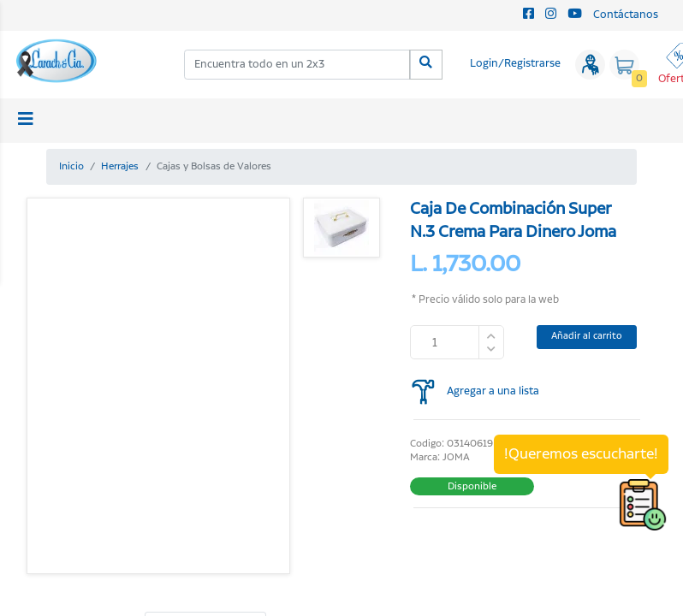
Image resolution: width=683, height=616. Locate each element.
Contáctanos (626, 15)
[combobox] (297, 65)
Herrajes (120, 166)
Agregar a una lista (493, 391)
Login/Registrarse (515, 64)
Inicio (71, 166)
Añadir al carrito (587, 336)
